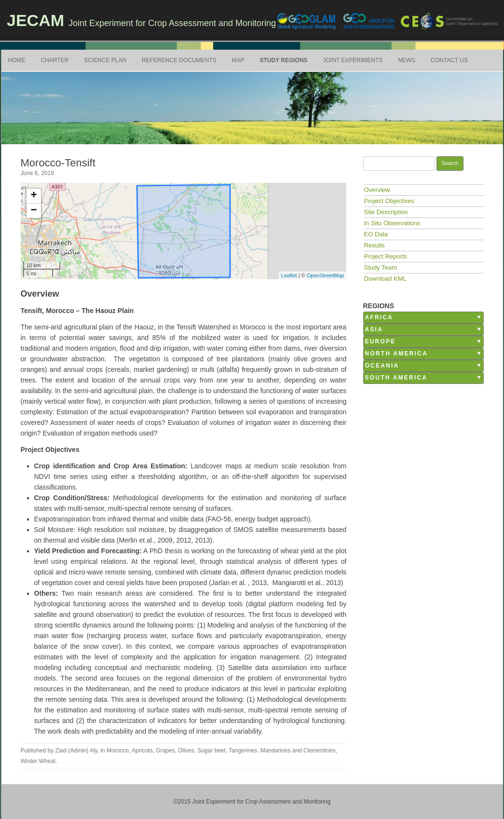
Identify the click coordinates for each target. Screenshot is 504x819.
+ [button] (34, 196)
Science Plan (105, 60)
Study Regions (283, 60)
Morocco (118, 751)
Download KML (385, 279)
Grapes (165, 751)
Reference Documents (179, 60)
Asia (374, 329)
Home (17, 60)
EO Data (376, 234)
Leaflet (289, 275)
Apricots (142, 751)
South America (396, 378)
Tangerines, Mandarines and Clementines (282, 751)
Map (238, 60)
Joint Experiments (353, 60)
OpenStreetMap (326, 275)
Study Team (381, 267)
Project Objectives (389, 201)
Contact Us (449, 60)
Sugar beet (211, 751)
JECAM (35, 20)
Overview (377, 190)
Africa (379, 317)
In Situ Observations (392, 223)
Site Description (386, 212)
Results (375, 245)
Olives (186, 751)
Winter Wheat (38, 761)
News (407, 60)
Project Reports (386, 256)
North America (397, 354)
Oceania (382, 366)
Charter (54, 60)
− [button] (34, 211)
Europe (381, 341)
